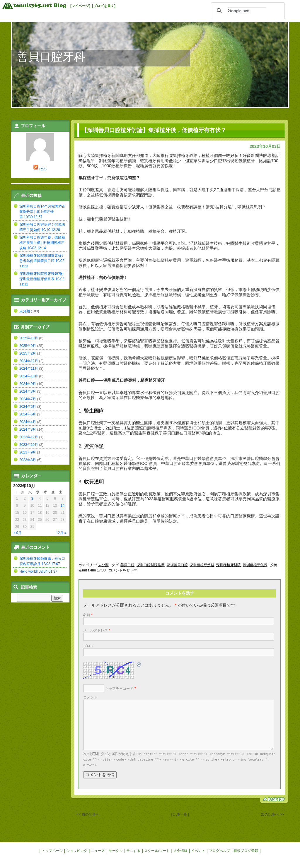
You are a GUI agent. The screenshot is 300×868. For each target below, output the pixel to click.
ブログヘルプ (219, 851)
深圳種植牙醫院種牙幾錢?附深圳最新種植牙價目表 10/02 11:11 (42, 279)
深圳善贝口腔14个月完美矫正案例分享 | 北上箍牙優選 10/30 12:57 (42, 212)
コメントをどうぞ (123, 570)
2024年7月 (28, 399)
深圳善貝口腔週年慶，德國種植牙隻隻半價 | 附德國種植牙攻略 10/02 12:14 (42, 243)
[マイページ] (80, 6)
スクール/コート (157, 851)
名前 (88, 615)
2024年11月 (29, 369)
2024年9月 (28, 384)
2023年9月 (28, 452)
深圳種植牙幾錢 (202, 565)
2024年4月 (28, 422)
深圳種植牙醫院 (229, 565)
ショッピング (77, 851)
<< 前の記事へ (88, 814)
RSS (43, 169)
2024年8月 (28, 391)
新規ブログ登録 (246, 851)
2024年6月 (28, 407)
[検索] (247, 11)
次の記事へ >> (272, 814)
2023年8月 (28, 460)
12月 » (61, 533)
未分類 (103, 565)
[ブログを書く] (104, 6)
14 (63, 506)
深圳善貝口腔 (177, 565)
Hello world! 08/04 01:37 (38, 571)
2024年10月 (29, 376)
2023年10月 (29, 445)
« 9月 (18, 533)
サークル (116, 851)
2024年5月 (28, 414)
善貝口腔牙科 (51, 57)
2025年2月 (28, 353)
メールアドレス (97, 630)
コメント (90, 697)
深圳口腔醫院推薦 (151, 565)
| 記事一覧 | (180, 814)
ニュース (98, 851)
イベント (198, 851)
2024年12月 (29, 361)
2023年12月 (29, 437)
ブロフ (88, 646)
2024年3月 (28, 429)
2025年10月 (29, 338)
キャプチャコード (119, 689)
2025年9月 (28, 346)
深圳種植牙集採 (255, 565)
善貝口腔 (127, 565)
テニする (133, 851)
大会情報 (180, 851)
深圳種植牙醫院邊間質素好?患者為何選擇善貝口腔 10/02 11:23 (42, 261)
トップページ (52, 851)
